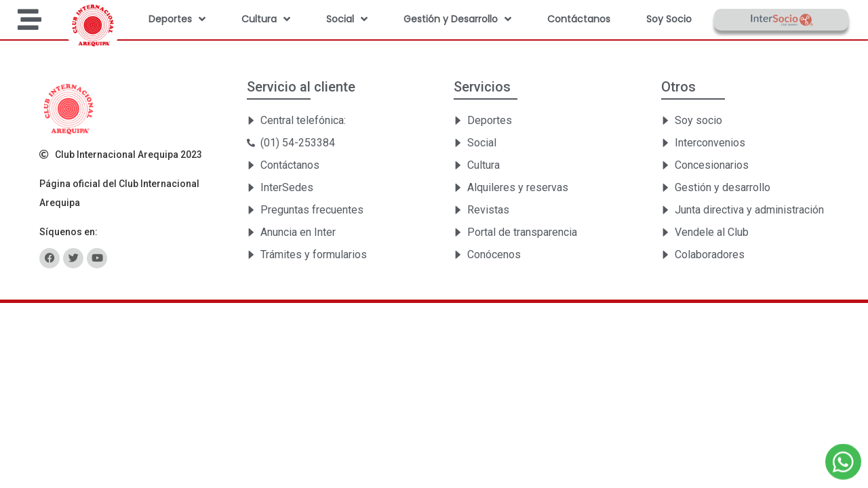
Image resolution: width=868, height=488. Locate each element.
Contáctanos (579, 19)
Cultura (266, 19)
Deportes (177, 19)
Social (347, 19)
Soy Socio (669, 19)
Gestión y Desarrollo (457, 19)
